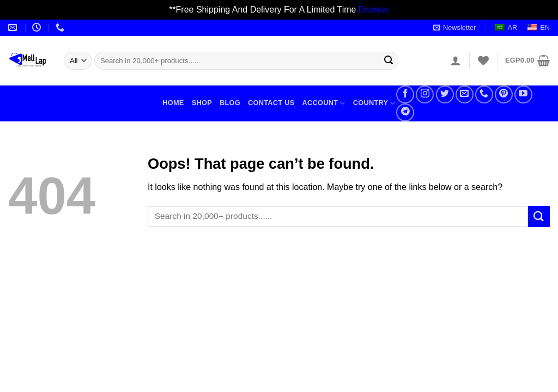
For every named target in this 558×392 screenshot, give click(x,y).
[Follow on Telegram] (405, 112)
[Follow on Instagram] (425, 94)
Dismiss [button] (374, 10)
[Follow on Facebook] (405, 94)
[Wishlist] (483, 60)
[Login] (456, 60)
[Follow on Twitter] (445, 94)
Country (374, 103)
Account (323, 103)
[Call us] (484, 94)
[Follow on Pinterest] (504, 94)
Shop (202, 103)
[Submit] (389, 60)
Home (173, 103)
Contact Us (271, 103)
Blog (230, 103)
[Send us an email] (465, 94)
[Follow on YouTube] (523, 94)
